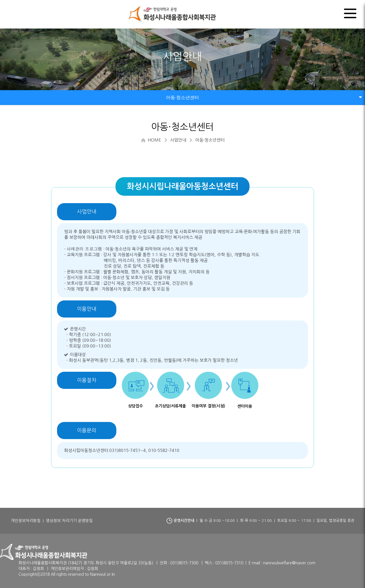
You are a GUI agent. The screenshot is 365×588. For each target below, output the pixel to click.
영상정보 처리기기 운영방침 (69, 521)
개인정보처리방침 (26, 521)
